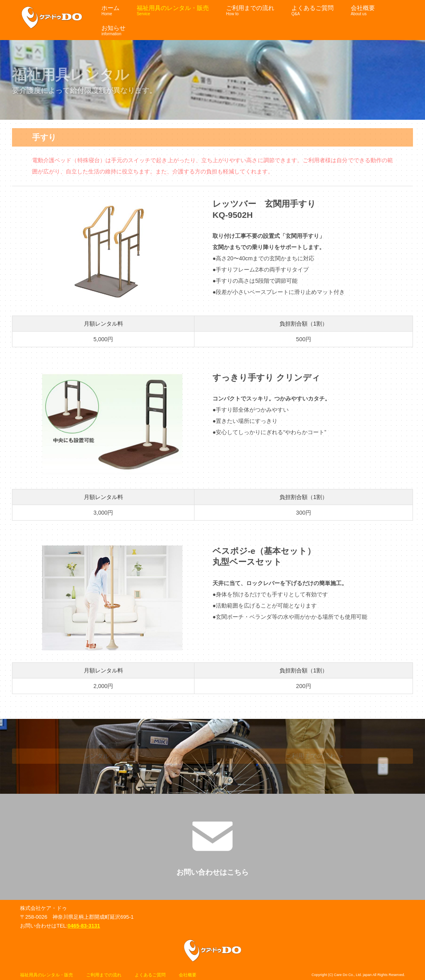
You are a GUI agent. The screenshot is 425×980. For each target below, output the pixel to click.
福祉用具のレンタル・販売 (47, 975)
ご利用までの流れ (104, 975)
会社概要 (188, 975)
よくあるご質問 (150, 975)
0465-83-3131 (84, 926)
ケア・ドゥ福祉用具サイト (52, 18)
